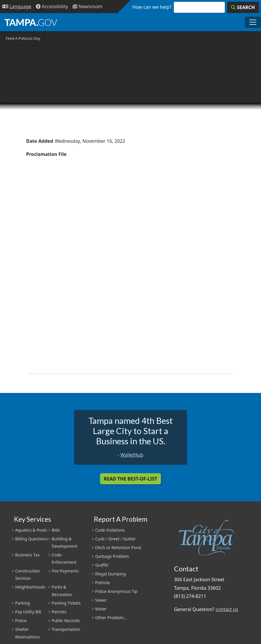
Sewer (101, 600)
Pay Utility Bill (28, 612)
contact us (227, 609)
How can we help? (152, 7)
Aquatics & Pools (31, 530)
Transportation (66, 629)
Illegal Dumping (110, 574)
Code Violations (110, 530)
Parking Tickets (66, 603)
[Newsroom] (87, 7)
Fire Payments (65, 571)
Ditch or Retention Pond (118, 548)
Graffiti (102, 565)
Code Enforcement (64, 558)
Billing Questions (31, 539)
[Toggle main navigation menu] (253, 22)
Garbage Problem (112, 556)
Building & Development (64, 542)
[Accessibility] (52, 7)
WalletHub (132, 455)
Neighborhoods (30, 587)
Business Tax (27, 555)
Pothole (103, 583)
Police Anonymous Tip (116, 591)
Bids (56, 530)
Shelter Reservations (27, 633)
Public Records (66, 620)
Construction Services (28, 575)
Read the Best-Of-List (130, 479)
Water (101, 609)
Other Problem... (111, 618)
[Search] (243, 7)
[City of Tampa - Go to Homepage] (31, 22)
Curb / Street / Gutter (115, 539)
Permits (59, 612)
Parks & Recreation (62, 591)
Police (21, 620)
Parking (22, 603)
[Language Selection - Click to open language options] (17, 7)
